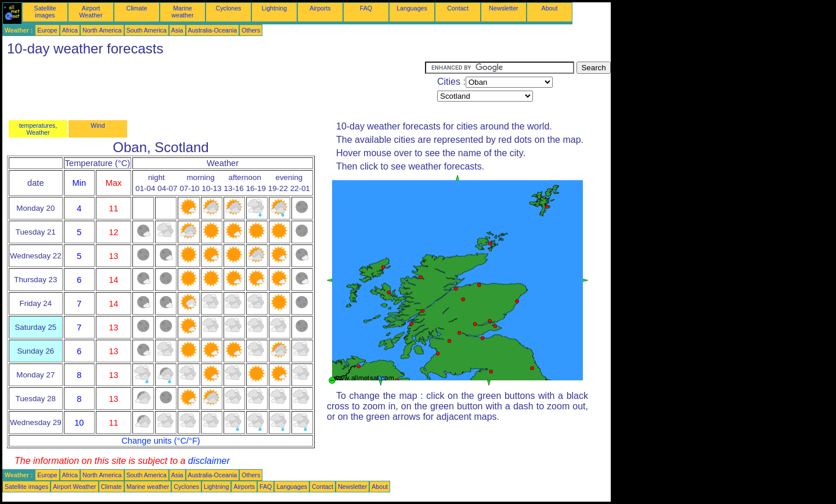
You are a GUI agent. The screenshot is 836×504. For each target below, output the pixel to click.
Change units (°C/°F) (161, 441)
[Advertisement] (214, 88)
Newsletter (503, 8)
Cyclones (229, 8)
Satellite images (45, 12)
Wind (98, 125)
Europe (47, 30)
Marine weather (183, 12)
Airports (320, 8)
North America (102, 30)
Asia (177, 30)
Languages (412, 8)
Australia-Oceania (213, 30)
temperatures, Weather (38, 129)
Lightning (274, 8)
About (550, 8)
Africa (70, 30)
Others (251, 30)
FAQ (366, 8)
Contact (458, 8)
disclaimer (209, 461)
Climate (136, 8)
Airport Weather (91, 12)
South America (147, 30)
